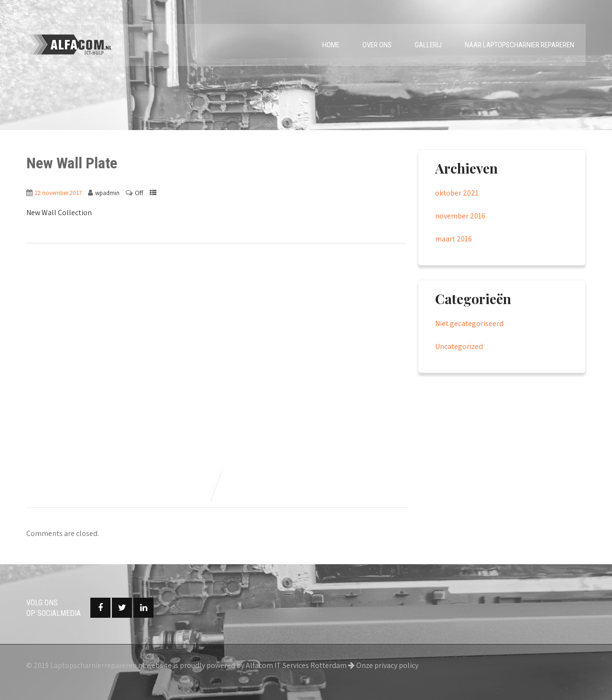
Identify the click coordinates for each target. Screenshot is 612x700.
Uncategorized (459, 346)
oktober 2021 (457, 193)
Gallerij (428, 45)
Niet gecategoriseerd (469, 323)
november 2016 (460, 216)
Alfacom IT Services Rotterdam (296, 665)
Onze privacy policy (383, 665)
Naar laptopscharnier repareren (519, 45)
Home (331, 45)
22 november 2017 (58, 193)
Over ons (377, 45)
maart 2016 (454, 239)
